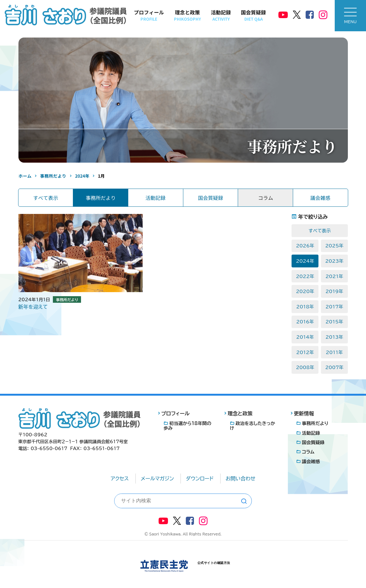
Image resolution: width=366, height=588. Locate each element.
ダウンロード (200, 479)
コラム (308, 452)
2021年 (334, 276)
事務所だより (101, 198)
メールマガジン (157, 479)
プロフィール (149, 15)
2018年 (305, 307)
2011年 (334, 352)
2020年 (305, 291)
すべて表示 (46, 198)
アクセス (120, 479)
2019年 (334, 291)
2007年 (334, 367)
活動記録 (221, 15)
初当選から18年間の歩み (188, 426)
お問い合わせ (240, 479)
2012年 (305, 352)
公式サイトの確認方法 (214, 563)
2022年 (305, 276)
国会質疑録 (253, 15)
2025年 (334, 246)
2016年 (305, 322)
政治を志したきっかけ (253, 426)
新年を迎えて (33, 307)
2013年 (334, 337)
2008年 (305, 367)
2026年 (305, 246)
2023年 (334, 261)
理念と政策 (187, 15)
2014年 (305, 337)
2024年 (305, 261)
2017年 (334, 307)
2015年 (334, 322)
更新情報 (304, 413)
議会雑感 (320, 198)
